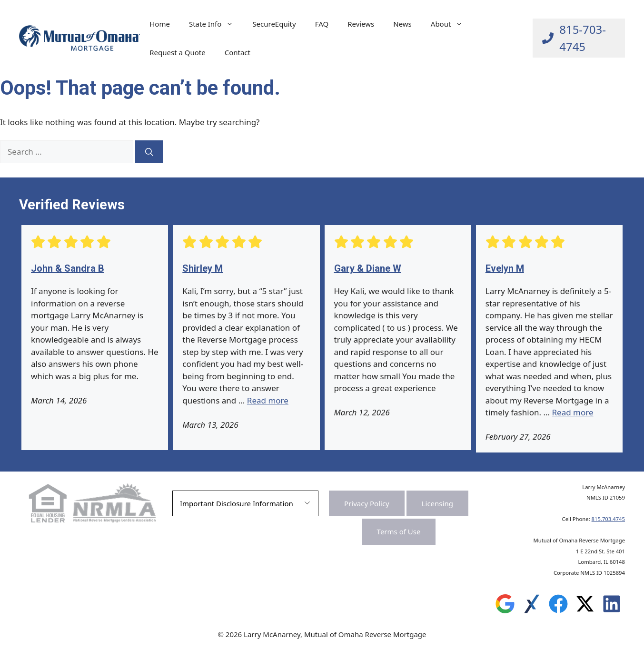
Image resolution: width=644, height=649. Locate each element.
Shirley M (203, 268)
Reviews (361, 24)
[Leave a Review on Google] (505, 606)
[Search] (149, 152)
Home (160, 24)
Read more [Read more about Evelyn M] (573, 412)
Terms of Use (399, 531)
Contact (238, 52)
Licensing (437, 503)
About (452, 24)
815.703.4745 (608, 519)
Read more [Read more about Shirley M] (268, 400)
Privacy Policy (367, 503)
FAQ (322, 24)
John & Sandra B (68, 268)
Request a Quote (178, 52)
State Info (216, 24)
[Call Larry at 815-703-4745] (579, 38)
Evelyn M (505, 268)
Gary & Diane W (368, 268)
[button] (245, 504)
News (402, 24)
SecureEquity (274, 24)
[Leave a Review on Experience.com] (532, 606)
